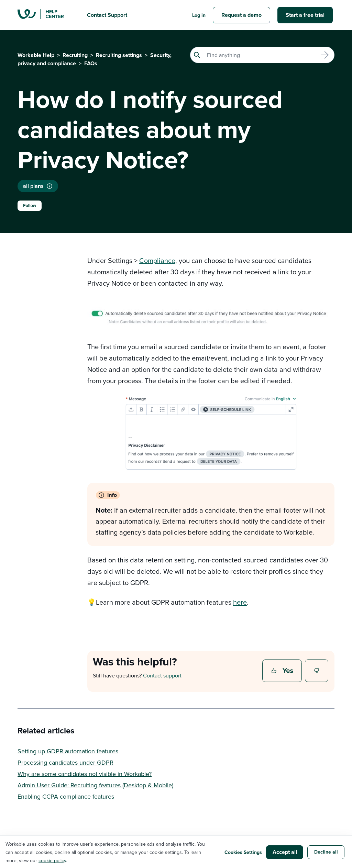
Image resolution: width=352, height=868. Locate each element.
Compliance (157, 260)
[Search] (262, 55)
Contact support (162, 675)
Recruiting (75, 55)
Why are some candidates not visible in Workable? (85, 774)
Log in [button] (199, 15)
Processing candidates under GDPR (65, 762)
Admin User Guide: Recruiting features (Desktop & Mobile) (95, 785)
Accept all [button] (285, 852)
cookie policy (52, 860)
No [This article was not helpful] (317, 671)
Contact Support (107, 15)
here (240, 602)
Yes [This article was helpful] (283, 671)
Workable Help (36, 55)
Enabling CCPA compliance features (66, 796)
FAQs (91, 63)
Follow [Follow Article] (30, 206)
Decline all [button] (326, 852)
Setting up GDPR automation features (68, 751)
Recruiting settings (119, 55)
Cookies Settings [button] (243, 852)
